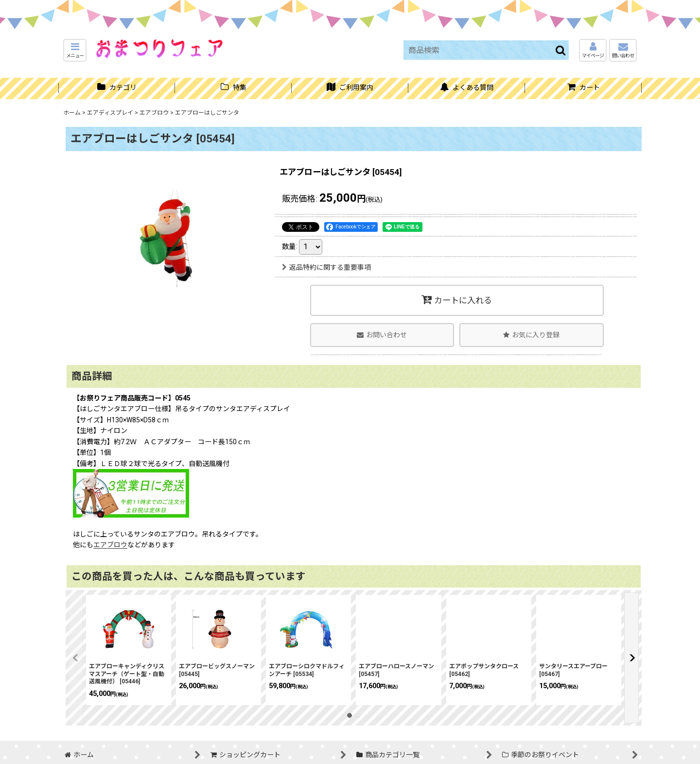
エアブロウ (110, 545)
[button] (75, 50)
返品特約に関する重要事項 (326, 267)
